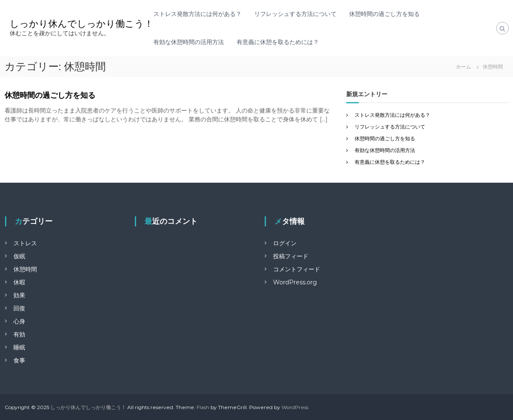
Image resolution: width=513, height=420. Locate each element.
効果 (19, 295)
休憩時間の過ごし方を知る (384, 14)
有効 (19, 334)
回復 (19, 308)
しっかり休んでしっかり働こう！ (82, 24)
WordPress (295, 407)
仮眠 (19, 256)
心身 (19, 321)
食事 (19, 360)
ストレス (25, 243)
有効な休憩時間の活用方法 (189, 42)
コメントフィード (297, 269)
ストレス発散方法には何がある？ (197, 14)
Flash (203, 407)
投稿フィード (291, 256)
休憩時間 (25, 269)
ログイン (285, 243)
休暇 (19, 282)
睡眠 (19, 347)
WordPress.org (295, 282)
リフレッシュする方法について (295, 14)
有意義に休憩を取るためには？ (278, 42)
